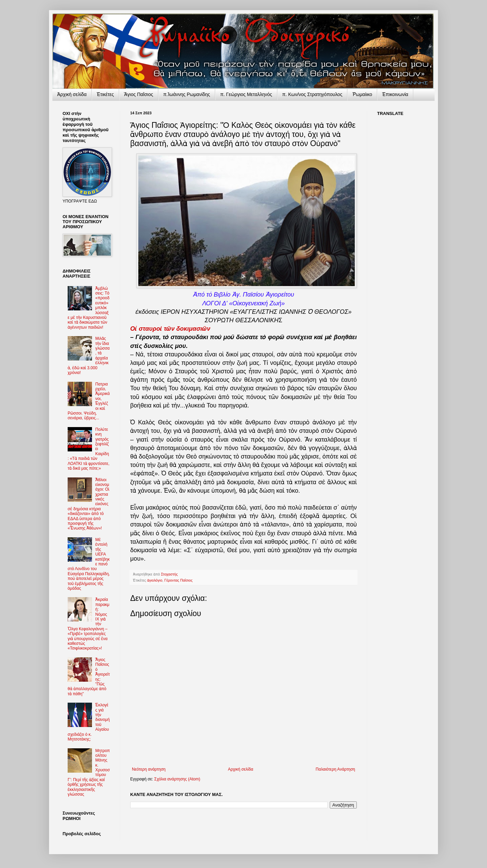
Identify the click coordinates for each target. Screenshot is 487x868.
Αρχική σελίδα (241, 769)
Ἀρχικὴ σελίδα (72, 94)
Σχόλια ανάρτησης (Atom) (177, 779)
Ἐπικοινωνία (395, 94)
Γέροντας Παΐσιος (179, 580)
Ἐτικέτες (105, 94)
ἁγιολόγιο (155, 580)
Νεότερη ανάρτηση (149, 769)
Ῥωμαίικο (362, 94)
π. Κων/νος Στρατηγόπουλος (312, 94)
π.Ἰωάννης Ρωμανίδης (187, 94)
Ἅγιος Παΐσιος (139, 94)
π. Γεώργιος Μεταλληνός (246, 94)
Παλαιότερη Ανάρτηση (335, 769)
